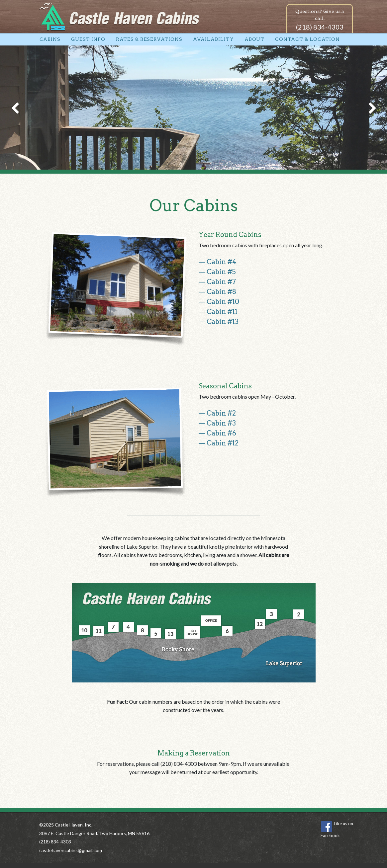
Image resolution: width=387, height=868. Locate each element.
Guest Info (88, 39)
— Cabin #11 (218, 312)
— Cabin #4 (217, 262)
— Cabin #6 (217, 433)
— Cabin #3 (217, 423)
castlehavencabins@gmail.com (71, 850)
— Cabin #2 (217, 413)
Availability (213, 39)
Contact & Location (307, 39)
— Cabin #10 (219, 302)
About (255, 39)
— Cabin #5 (217, 272)
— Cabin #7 (217, 282)
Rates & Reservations (149, 39)
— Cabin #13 (219, 322)
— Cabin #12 (219, 443)
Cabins (50, 39)
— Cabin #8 (218, 292)
